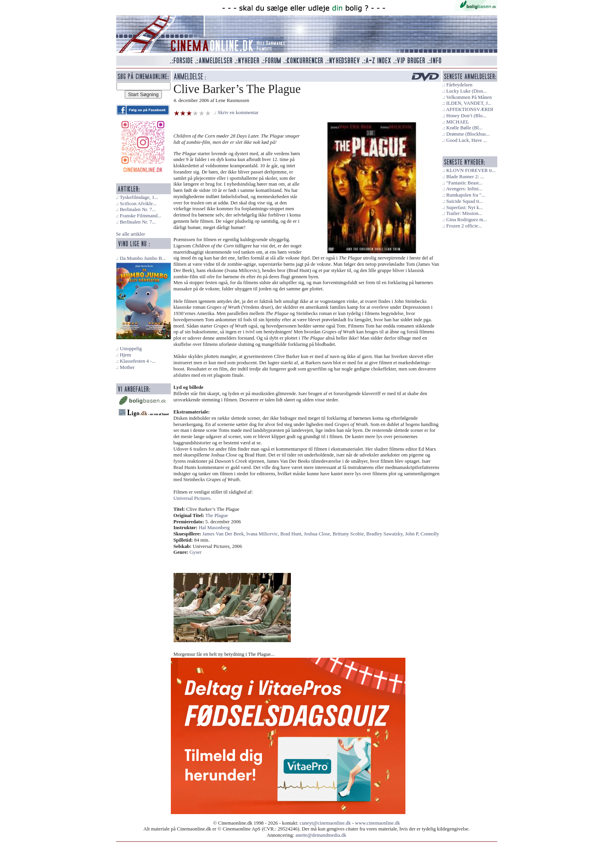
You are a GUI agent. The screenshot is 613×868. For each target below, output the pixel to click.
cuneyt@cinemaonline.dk (325, 823)
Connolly (430, 534)
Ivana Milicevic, (263, 534)
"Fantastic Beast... (464, 183)
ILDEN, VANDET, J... (469, 103)
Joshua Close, (318, 534)
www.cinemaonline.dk (377, 823)
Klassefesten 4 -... (137, 361)
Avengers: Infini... (464, 189)
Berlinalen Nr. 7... (138, 209)
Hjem (125, 355)
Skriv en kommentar (238, 113)
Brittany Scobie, (350, 534)
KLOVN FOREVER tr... (471, 170)
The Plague (217, 515)
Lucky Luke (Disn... (466, 91)
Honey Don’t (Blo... (466, 116)
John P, (413, 534)
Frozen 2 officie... (464, 226)
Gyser (196, 552)
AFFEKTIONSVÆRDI (470, 109)
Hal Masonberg (214, 528)
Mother (127, 367)
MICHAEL (457, 122)
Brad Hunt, (292, 534)
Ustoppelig (131, 349)
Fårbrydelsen (459, 85)
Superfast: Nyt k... (464, 208)
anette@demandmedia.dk (321, 835)
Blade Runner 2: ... (465, 177)
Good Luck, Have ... (466, 140)
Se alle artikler (131, 234)
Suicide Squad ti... (464, 201)
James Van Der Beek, (224, 534)
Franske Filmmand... (140, 216)
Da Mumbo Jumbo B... (142, 258)
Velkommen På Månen (469, 97)
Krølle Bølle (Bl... (464, 128)
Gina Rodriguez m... (466, 220)
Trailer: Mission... (464, 213)
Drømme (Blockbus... (468, 134)
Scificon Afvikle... (138, 204)
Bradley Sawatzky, (386, 534)
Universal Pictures (192, 498)
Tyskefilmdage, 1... (139, 197)
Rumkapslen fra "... (465, 195)
